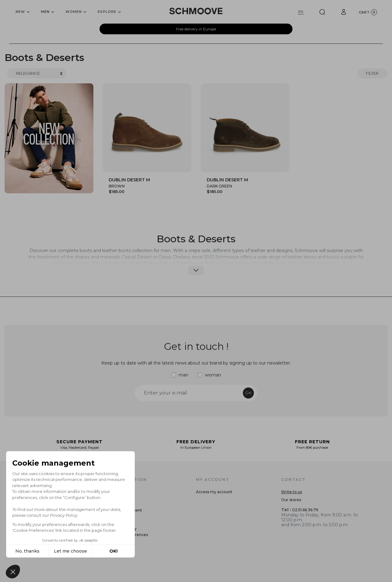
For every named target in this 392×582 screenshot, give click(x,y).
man (183, 375)
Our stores (291, 500)
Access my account (214, 492)
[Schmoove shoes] (196, 11)
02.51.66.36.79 (305, 510)
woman (213, 375)
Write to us (292, 492)
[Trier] (37, 74)
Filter (372, 73)
